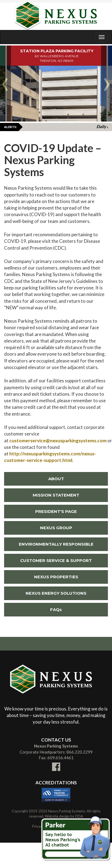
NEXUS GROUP (56, 528)
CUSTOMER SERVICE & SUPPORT (56, 560)
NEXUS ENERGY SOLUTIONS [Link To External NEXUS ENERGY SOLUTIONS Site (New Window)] (45, 593)
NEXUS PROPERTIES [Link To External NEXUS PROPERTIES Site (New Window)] (41, 577)
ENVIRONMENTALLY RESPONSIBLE (56, 544)
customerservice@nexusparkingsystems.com (58, 441)
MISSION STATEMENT (56, 495)
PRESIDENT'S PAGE (56, 511)
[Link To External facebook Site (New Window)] (56, 763)
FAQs (56, 610)
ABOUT (56, 479)
